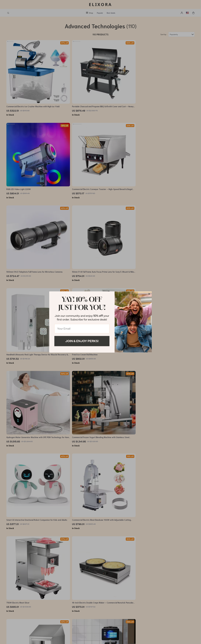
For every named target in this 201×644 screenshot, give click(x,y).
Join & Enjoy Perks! (82, 341)
